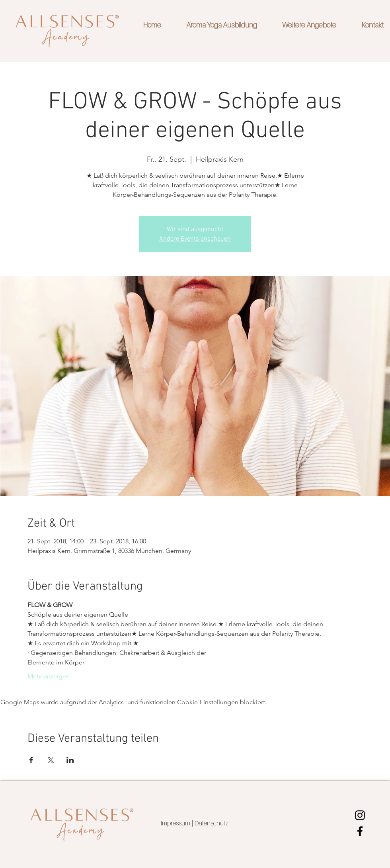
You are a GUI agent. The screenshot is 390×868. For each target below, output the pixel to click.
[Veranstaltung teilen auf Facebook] (31, 760)
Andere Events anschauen (195, 239)
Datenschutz (212, 823)
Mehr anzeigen (49, 676)
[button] (303, 25)
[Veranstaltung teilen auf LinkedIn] (70, 760)
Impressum (175, 823)
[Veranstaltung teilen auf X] (51, 760)
